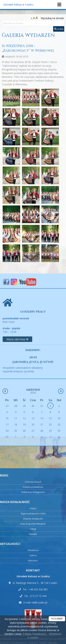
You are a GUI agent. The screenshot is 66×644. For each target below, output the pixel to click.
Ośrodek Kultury (18, 5)
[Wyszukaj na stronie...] (33, 23)
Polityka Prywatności (34, 634)
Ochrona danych (33, 573)
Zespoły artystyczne (33, 610)
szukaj (59, 29)
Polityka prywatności (33, 578)
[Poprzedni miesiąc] (5, 418)
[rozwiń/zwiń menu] (59, 5)
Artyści (33, 599)
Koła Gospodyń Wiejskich (33, 615)
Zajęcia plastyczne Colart (33, 604)
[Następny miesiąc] (61, 418)
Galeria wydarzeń (28, 35)
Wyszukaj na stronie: (53, 18)
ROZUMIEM (57, 619)
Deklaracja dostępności (33, 583)
